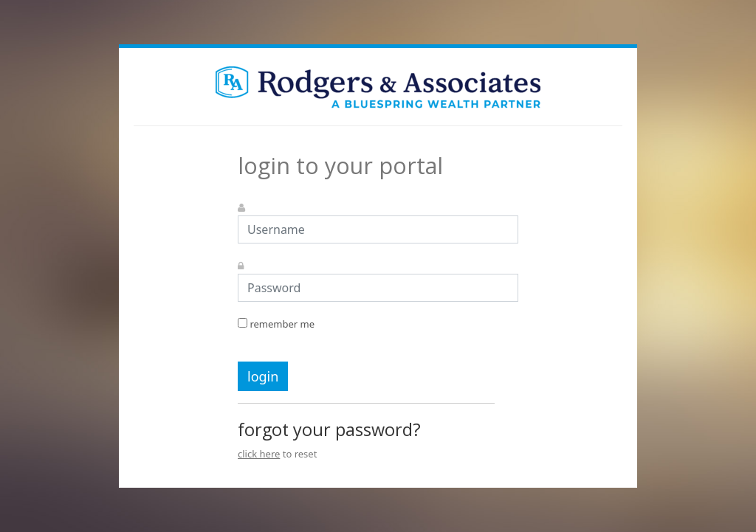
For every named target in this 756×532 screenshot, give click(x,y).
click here (259, 454)
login (263, 376)
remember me (276, 324)
